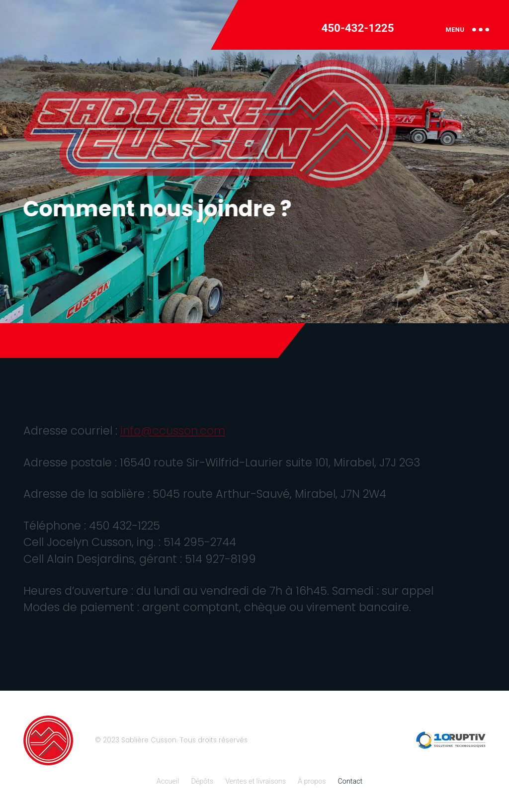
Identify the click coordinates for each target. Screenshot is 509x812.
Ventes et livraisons (255, 781)
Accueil (168, 781)
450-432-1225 (357, 28)
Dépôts (202, 781)
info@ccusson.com (173, 431)
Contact (350, 781)
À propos (312, 781)
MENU (467, 30)
